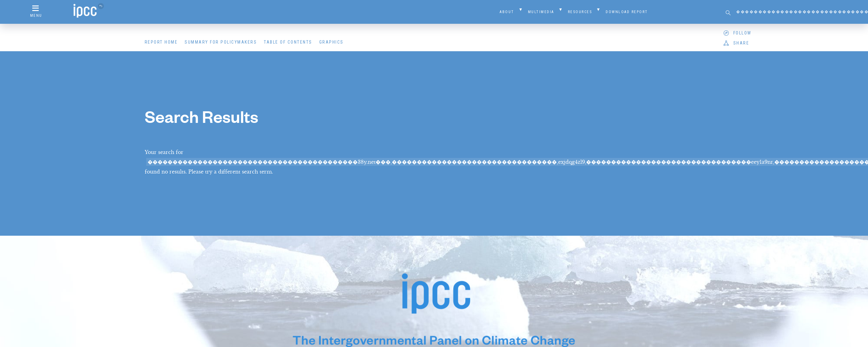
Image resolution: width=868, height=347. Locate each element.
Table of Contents (288, 42)
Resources (580, 12)
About (507, 12)
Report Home (161, 42)
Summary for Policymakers (221, 42)
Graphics (331, 42)
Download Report (627, 12)
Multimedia (541, 12)
